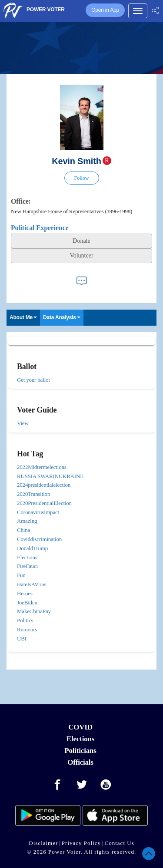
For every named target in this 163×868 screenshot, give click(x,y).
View (23, 423)
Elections (80, 739)
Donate (81, 241)
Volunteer (81, 256)
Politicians (80, 751)
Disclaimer (43, 843)
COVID (80, 727)
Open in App (105, 10)
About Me (23, 317)
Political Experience (40, 228)
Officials (80, 762)
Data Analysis (62, 317)
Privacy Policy (81, 843)
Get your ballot (33, 380)
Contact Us (120, 843)
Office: (21, 201)
